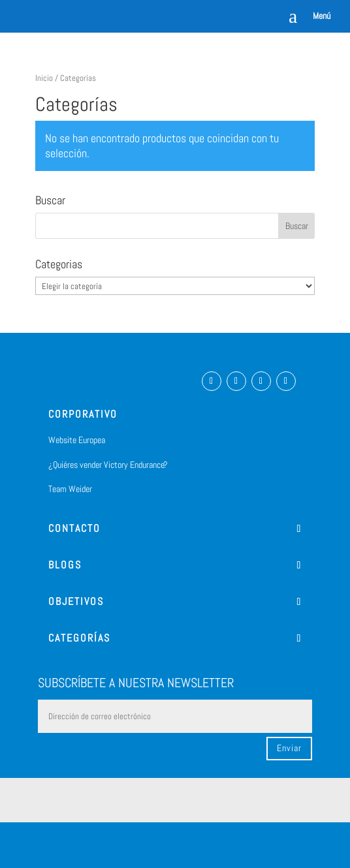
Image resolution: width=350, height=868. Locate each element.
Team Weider (70, 489)
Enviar (289, 748)
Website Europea (77, 440)
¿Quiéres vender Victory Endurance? (108, 465)
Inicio (44, 78)
